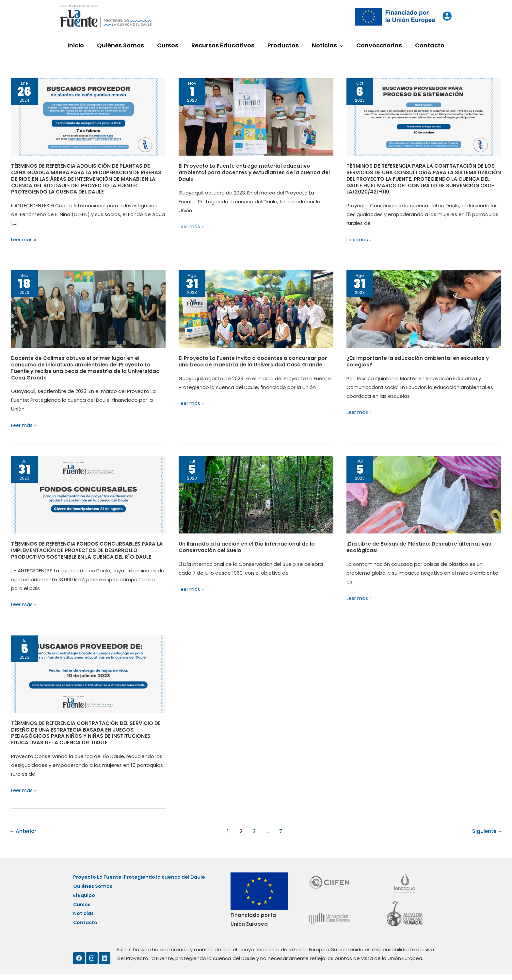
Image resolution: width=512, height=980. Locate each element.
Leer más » (24, 239)
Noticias (84, 919)
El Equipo (85, 902)
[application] (338, 45)
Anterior (23, 829)
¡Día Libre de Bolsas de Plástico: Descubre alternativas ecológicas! (420, 546)
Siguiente (487, 829)
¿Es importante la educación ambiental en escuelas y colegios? (418, 361)
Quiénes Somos (94, 893)
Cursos (82, 911)
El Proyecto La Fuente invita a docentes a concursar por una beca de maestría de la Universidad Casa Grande (254, 361)
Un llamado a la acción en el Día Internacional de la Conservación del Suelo (247, 546)
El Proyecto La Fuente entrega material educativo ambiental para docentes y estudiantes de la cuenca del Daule (254, 172)
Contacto (86, 928)
